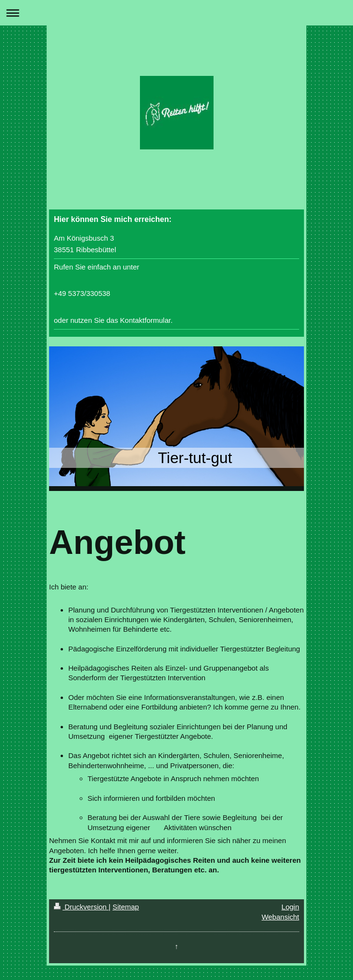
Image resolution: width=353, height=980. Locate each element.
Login (290, 907)
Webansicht (280, 917)
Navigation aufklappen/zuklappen (176, 13)
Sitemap (126, 907)
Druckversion (81, 907)
